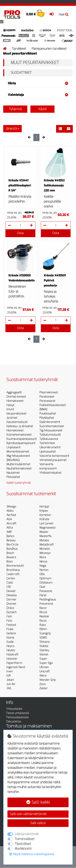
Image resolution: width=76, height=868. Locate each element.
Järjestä (11, 129)
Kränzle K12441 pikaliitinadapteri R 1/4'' (20, 185)
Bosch (10, 553)
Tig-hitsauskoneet (51, 430)
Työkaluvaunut (49, 439)
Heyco (10, 646)
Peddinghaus (48, 600)
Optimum (45, 578)
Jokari (10, 680)
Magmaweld (47, 528)
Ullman (44, 667)
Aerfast (11, 515)
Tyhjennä (15, 109)
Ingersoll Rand (16, 667)
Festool (11, 625)
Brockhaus (13, 570)
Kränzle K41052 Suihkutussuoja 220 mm (54, 185)
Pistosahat (13, 477)
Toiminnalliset (25, 839)
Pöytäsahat (47, 418)
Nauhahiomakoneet (19, 469)
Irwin (10, 671)
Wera (43, 676)
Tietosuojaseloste (17, 717)
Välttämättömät (27, 834)
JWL (9, 688)
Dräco (10, 608)
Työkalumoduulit (50, 435)
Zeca (43, 684)
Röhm (43, 629)
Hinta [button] (38, 83)
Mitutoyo (45, 553)
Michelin (45, 549)
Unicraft (45, 671)
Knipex (44, 511)
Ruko (43, 625)
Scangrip (45, 633)
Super (43, 659)
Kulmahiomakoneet (19, 435)
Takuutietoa (14, 722)
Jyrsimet (12, 418)
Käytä (43, 109)
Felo (9, 621)
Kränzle (44, 519)
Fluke (10, 629)
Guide (10, 642)
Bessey (11, 540)
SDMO (43, 638)
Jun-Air (11, 684)
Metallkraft (47, 545)
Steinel (44, 655)
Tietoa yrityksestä (17, 713)
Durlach (11, 612)
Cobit (10, 583)
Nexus (43, 562)
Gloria (10, 638)
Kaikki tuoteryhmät (19, 483)
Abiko (10, 511)
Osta (20, 233)
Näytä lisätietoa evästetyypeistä (32, 854)
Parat (43, 595)
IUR (8, 676)
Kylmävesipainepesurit (21, 443)
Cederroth (13, 574)
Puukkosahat (48, 414)
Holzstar (12, 659)
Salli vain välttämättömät (28, 814)
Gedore (11, 633)
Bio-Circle (12, 545)
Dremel (11, 604)
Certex (11, 578)
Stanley (44, 650)
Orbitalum (46, 583)
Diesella (12, 595)
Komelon (45, 515)
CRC (9, 587)
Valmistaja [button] (38, 95)
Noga (43, 566)
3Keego (11, 507)
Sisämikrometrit (50, 422)
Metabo (44, 540)
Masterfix (45, 536)
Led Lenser (47, 523)
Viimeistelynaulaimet (53, 460)
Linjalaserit (13, 447)
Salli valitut (38, 823)
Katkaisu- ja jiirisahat (20, 426)
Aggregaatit (14, 392)
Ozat (42, 587)
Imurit (10, 409)
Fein (9, 616)
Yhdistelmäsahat (50, 473)
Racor (43, 608)
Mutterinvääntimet (18, 464)
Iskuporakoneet (16, 414)
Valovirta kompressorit (54, 456)
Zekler (44, 688)
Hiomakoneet (15, 401)
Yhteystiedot (14, 709)
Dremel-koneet (16, 397)
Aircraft (11, 523)
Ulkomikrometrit (50, 447)
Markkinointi (23, 849)
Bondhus (12, 549)
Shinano (45, 642)
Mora (43, 557)
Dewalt (11, 591)
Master (44, 532)
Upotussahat (48, 452)
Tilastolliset (23, 844)
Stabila (44, 646)
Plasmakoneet (49, 392)
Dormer (11, 600)
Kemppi (44, 507)
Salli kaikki (38, 802)
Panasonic (46, 591)
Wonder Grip (48, 680)
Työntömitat (47, 443)
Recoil (43, 612)
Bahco (10, 536)
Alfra (10, 528)
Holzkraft (12, 655)
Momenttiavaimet (18, 452)
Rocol (43, 621)
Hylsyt (10, 405)
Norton (44, 570)
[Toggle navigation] (2, 22)
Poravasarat (47, 401)
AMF (9, 532)
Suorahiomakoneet (52, 426)
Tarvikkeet (20, 49)
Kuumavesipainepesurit (22, 439)
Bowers (11, 557)
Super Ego (46, 663)
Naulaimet (13, 473)
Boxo (10, 562)
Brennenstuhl (15, 566)
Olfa (42, 574)
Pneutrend (46, 604)
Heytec (11, 650)
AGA (9, 519)
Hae (64, 14)
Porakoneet (47, 397)
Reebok (44, 616)
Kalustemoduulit (17, 422)
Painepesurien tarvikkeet (50, 49)
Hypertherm (14, 663)
